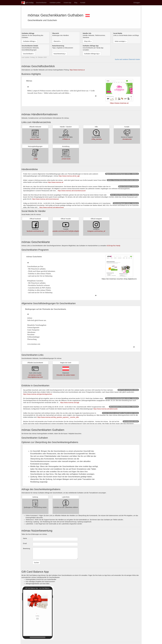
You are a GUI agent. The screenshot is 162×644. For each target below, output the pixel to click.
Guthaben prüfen (55, 3)
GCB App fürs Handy (114, 246)
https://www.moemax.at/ (56, 182)
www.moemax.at (35, 139)
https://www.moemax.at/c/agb (70, 403)
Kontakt (83, 3)
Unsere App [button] (67, 3)
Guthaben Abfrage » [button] (30, 41)
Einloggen (137, 3)
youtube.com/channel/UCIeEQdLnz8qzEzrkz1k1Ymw (70, 231)
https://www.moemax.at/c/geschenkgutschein (38, 394)
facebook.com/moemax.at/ (35, 231)
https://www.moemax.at (77, 70)
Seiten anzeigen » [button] (120, 41)
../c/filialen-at (66, 139)
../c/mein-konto (66, 159)
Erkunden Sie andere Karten (66, 375)
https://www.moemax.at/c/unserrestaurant (45, 199)
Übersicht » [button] (57, 41)
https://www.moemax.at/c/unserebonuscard (72, 191)
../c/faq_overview (96, 139)
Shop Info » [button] (88, 41)
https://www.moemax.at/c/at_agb (69, 176)
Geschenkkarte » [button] (29, 54)
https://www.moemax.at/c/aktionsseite (105, 409)
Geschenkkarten (41, 3)
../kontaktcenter (127, 139)
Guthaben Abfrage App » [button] (92, 54)
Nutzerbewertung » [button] (60, 54)
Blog (76, 3)
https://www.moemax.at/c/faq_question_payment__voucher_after (58, 417)
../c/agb (35, 159)
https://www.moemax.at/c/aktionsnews (52, 207)
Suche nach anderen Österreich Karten (127, 59)
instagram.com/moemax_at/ (96, 231)
